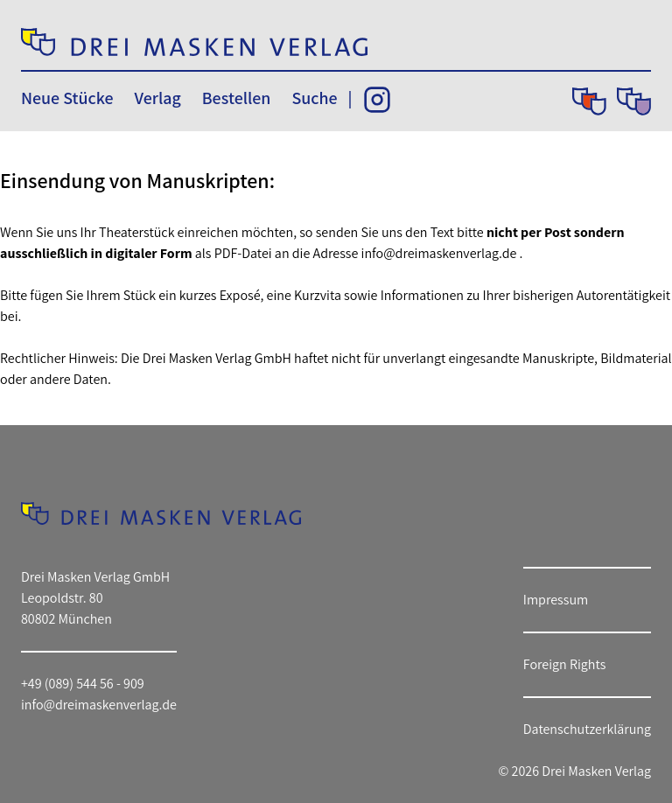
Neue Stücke (67, 98)
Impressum (556, 600)
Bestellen (237, 98)
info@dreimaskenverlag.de (439, 253)
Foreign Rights (565, 664)
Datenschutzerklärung (587, 729)
